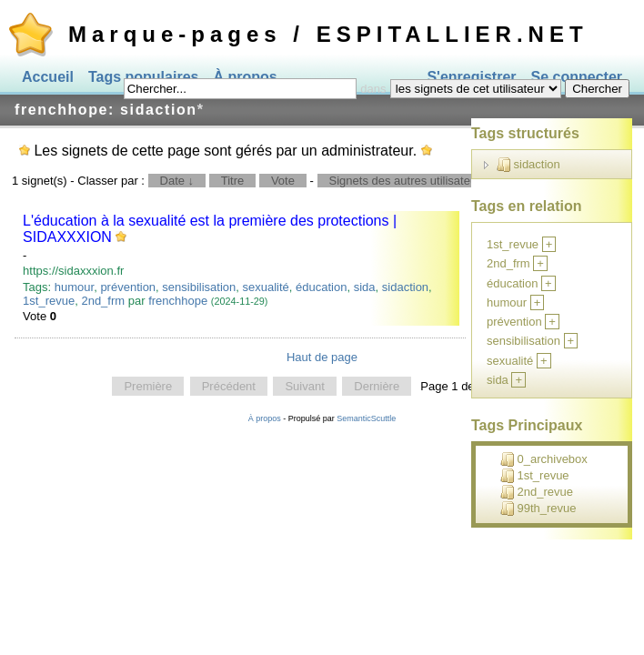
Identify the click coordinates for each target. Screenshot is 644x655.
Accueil (48, 77)
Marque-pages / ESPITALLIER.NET (328, 34)
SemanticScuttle (366, 418)
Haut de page (322, 357)
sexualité (266, 287)
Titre (233, 181)
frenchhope (178, 301)
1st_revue (49, 301)
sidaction (405, 287)
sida (365, 287)
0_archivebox (544, 459)
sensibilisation (199, 287)
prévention (128, 287)
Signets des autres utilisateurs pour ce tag (439, 181)
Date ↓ (177, 181)
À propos (265, 418)
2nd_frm (103, 301)
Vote (283, 181)
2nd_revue (537, 492)
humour (74, 287)
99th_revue (538, 509)
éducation (321, 287)
